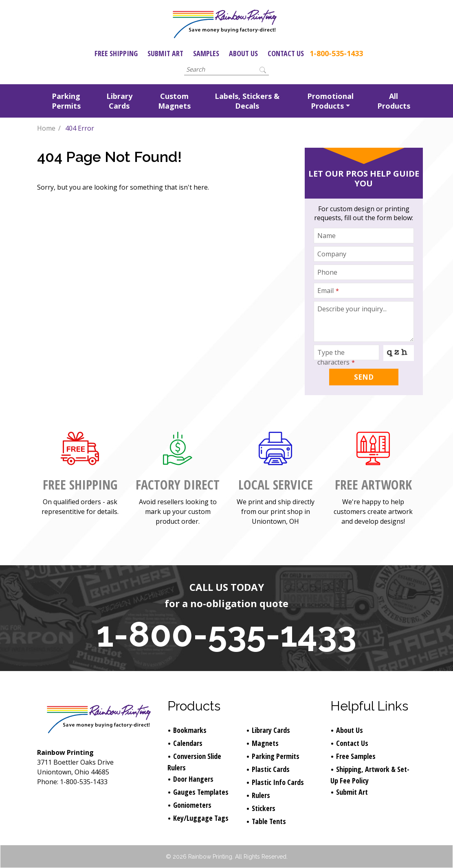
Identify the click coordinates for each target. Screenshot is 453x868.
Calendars (188, 743)
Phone (327, 272)
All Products (394, 101)
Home (46, 128)
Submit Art (165, 53)
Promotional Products (330, 101)
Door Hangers (193, 779)
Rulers (261, 795)
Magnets (265, 743)
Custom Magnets (174, 101)
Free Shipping (116, 53)
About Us (243, 53)
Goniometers (192, 805)
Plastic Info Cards (278, 782)
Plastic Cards (271, 769)
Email (328, 291)
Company (332, 254)
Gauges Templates (201, 792)
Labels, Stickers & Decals (247, 101)
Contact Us (286, 53)
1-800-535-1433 (336, 53)
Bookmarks (190, 730)
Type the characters (336, 357)
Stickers (264, 808)
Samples (206, 53)
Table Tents (269, 821)
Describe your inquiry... (352, 309)
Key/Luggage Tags (201, 818)
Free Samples (356, 756)
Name (327, 236)
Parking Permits (66, 101)
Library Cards (119, 101)
